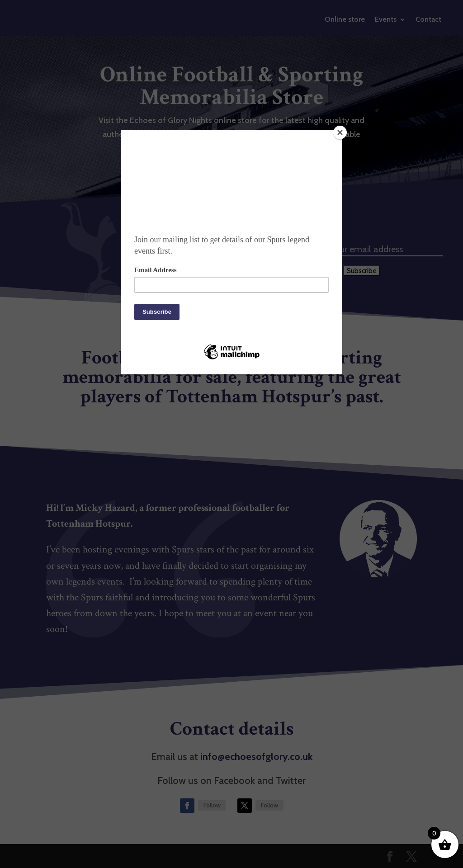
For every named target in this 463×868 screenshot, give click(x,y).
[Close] (340, 132)
